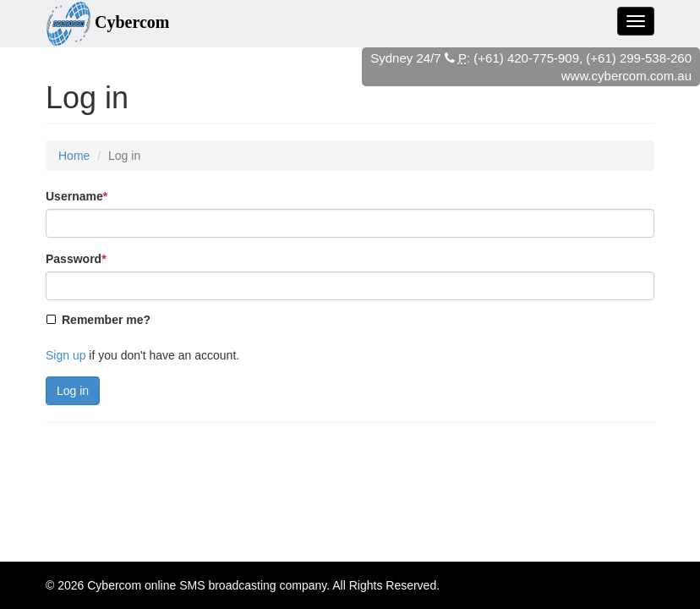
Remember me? (106, 320)
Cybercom (114, 585)
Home (74, 156)
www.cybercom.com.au (626, 76)
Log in (73, 391)
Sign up (66, 355)
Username (77, 196)
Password (76, 259)
